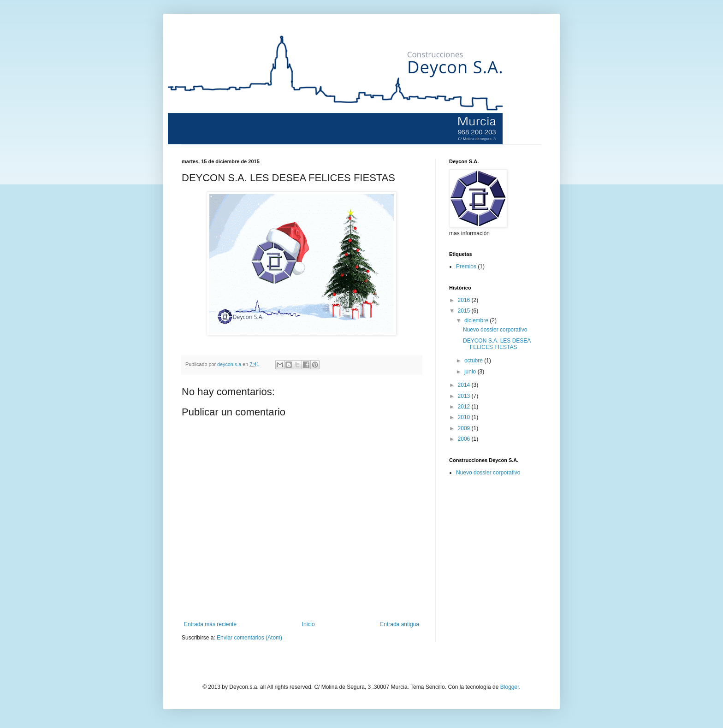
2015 (465, 311)
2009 (465, 428)
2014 (465, 385)
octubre (474, 361)
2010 (465, 417)
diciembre (477, 320)
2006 (465, 439)
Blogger (510, 687)
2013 (465, 396)
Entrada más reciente (210, 624)
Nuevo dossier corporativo (495, 330)
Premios (466, 266)
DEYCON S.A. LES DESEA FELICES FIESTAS (497, 344)
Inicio (308, 624)
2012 (465, 407)
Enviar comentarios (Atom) (249, 638)
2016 (465, 300)
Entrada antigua (400, 624)
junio (471, 372)
